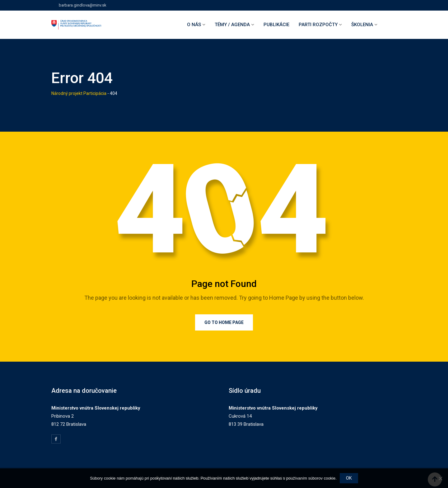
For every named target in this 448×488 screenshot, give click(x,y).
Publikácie (276, 25)
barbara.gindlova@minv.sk (83, 5)
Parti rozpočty (318, 25)
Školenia (362, 25)
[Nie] (440, 478)
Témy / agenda (232, 25)
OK (349, 478)
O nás (194, 25)
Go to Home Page (224, 322)
